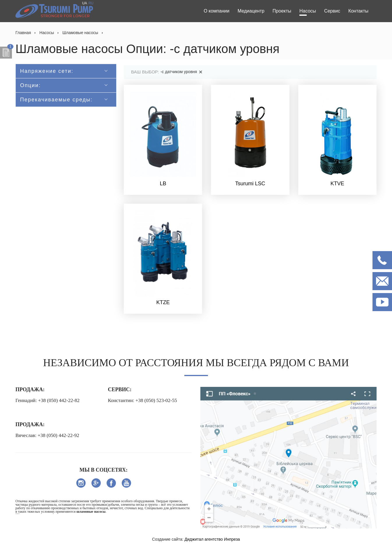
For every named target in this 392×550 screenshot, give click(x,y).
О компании (216, 11)
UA (85, 3)
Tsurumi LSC (250, 184)
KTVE (337, 184)
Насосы (308, 11)
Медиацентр (251, 11)
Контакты (358, 11)
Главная (23, 33)
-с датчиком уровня (182, 72)
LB (163, 184)
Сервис (332, 11)
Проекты (282, 11)
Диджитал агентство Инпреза (212, 539)
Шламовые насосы (80, 33)
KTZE (163, 302)
